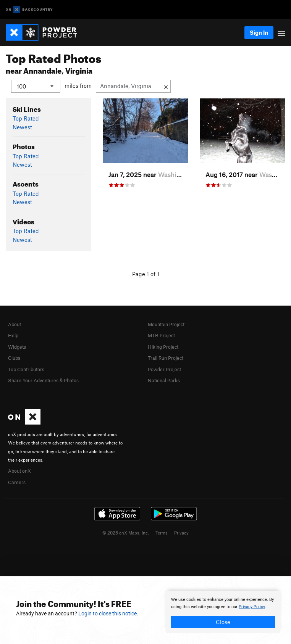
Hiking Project (163, 346)
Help (13, 335)
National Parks (164, 380)
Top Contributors (26, 369)
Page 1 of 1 (146, 274)
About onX (19, 471)
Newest (22, 127)
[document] (223, 612)
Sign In (259, 32)
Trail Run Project (166, 358)
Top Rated (26, 118)
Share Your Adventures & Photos (43, 380)
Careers (17, 482)
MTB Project (161, 335)
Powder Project (164, 369)
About (15, 324)
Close (223, 622)
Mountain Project (166, 324)
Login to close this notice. (108, 613)
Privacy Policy (252, 607)
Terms (162, 533)
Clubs (14, 358)
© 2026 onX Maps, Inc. (126, 533)
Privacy (181, 533)
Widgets (17, 346)
